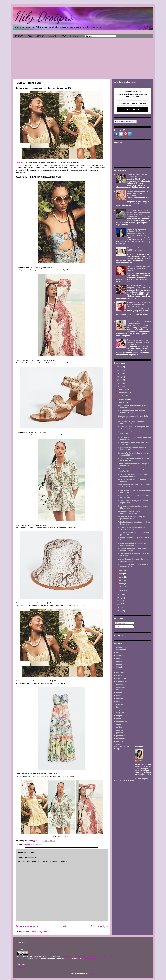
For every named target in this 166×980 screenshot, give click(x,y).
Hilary (140, 761)
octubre (122, 396)
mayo (121, 577)
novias (119, 727)
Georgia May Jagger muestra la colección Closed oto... (131, 512)
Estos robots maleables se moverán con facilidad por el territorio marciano (138, 212)
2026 (119, 367)
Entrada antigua (99, 926)
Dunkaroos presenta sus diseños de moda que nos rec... (133, 475)
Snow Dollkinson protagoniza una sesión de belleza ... (132, 528)
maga (118, 710)
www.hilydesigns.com (94, 958)
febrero (122, 587)
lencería (119, 704)
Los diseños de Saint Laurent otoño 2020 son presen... (133, 422)
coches (119, 676)
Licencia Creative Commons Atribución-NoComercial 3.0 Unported (87, 957)
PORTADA (19, 36)
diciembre (123, 389)
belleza (119, 661)
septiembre (124, 399)
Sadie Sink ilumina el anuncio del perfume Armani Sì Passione (139, 269)
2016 (119, 604)
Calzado (119, 667)
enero (121, 590)
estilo (118, 696)
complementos (122, 681)
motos (119, 724)
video (118, 744)
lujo (118, 707)
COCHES (40, 36)
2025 (119, 370)
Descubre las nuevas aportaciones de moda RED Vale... (133, 549)
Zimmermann (21, 163)
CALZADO (52, 36)
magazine (120, 713)
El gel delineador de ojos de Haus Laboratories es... (132, 412)
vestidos (120, 741)
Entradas (120, 623)
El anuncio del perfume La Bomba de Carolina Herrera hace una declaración (138, 342)
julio (121, 570)
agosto (122, 402)
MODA (30, 36)
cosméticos (121, 684)
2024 (119, 373)
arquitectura (121, 650)
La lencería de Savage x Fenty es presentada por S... (131, 518)
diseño (36, 844)
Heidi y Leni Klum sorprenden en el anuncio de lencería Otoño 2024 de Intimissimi (139, 323)
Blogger (91, 973)
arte (118, 653)
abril (121, 580)
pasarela (120, 730)
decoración (121, 687)
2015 (119, 607)
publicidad (120, 736)
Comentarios (122, 627)
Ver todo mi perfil (141, 779)
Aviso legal (21, 967)
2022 (119, 380)
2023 (119, 377)
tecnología (120, 738)
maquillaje (120, 716)
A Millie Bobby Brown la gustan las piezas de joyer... (132, 544)
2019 (119, 594)
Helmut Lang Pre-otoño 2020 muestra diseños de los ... (133, 565)
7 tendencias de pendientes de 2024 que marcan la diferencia (138, 250)
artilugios (120, 655)
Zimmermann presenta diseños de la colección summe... (133, 417)
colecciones (28, 844)
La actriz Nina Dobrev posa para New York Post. (138, 176)
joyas (118, 701)
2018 (119, 598)
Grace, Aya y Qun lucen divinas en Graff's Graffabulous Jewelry (136, 231)
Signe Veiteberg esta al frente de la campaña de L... (132, 449)
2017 (119, 601)
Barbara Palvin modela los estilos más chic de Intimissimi (137, 193)
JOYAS (63, 36)
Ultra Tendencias (63, 837)
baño (118, 658)
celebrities (120, 673)
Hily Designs (43, 16)
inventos (120, 698)
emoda (119, 693)
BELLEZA (74, 36)
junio (121, 574)
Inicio (64, 926)
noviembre (123, 393)
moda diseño (121, 721)
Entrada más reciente (27, 926)
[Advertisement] (83, 58)
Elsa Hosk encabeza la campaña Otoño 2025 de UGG (139, 287)
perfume (120, 733)
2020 (119, 386)
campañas (120, 670)
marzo (122, 584)
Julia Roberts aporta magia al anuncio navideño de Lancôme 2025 (139, 304)
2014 (119, 611)
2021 (119, 383)
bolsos (119, 664)
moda (41, 844)
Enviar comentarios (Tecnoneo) (38, 932)
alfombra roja (122, 647)
